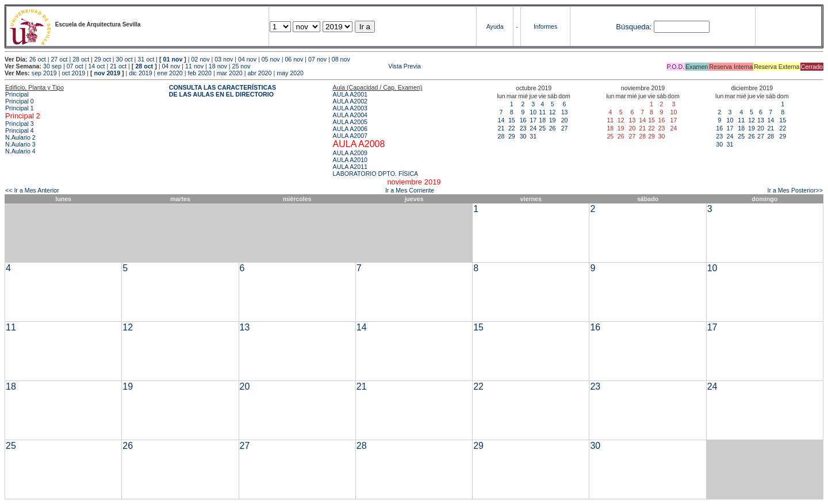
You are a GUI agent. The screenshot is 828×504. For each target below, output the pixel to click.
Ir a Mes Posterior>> (795, 190)
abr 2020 (259, 73)
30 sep (52, 66)
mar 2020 (230, 73)
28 (501, 136)
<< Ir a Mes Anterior (32, 190)
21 (501, 128)
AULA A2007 (350, 136)
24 (533, 128)
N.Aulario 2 (20, 137)
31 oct (146, 59)
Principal (17, 94)
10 (533, 112)
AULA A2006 (350, 129)
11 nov (194, 66)
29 (512, 136)
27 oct (59, 59)
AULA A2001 (350, 94)
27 (565, 128)
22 (512, 128)
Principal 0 (20, 101)
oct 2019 (73, 73)
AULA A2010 (350, 160)
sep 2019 (44, 73)
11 (542, 112)
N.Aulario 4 (20, 151)
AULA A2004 (350, 115)
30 (523, 136)
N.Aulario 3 (20, 144)
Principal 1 (20, 108)
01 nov (173, 59)
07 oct (75, 66)
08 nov (341, 59)
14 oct (96, 66)
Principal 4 (20, 130)
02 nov (201, 59)
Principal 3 (20, 124)
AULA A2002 (350, 101)
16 (523, 120)
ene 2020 (170, 73)
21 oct (118, 66)
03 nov (224, 59)
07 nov (317, 59)
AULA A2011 (350, 167)
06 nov (294, 59)
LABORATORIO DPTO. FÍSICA (376, 174)
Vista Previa (336, 66)
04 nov (247, 59)
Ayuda (495, 26)
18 (542, 120)
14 (501, 120)
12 (553, 112)
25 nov (241, 66)
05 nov (271, 59)
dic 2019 (140, 73)
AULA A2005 (350, 122)
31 (533, 136)
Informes (545, 26)
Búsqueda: (634, 27)
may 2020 (290, 73)
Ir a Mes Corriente (410, 190)
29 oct (103, 59)
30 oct (124, 59)
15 (512, 120)
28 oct (81, 59)
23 (523, 128)
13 (565, 112)
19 (553, 120)
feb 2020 (199, 73)
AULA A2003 (350, 108)
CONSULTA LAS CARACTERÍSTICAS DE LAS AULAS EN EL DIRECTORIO (223, 91)
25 (542, 128)
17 (533, 120)
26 (553, 128)
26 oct (38, 59)
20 (565, 120)
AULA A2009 (350, 153)
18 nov (218, 66)
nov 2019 (107, 73)
